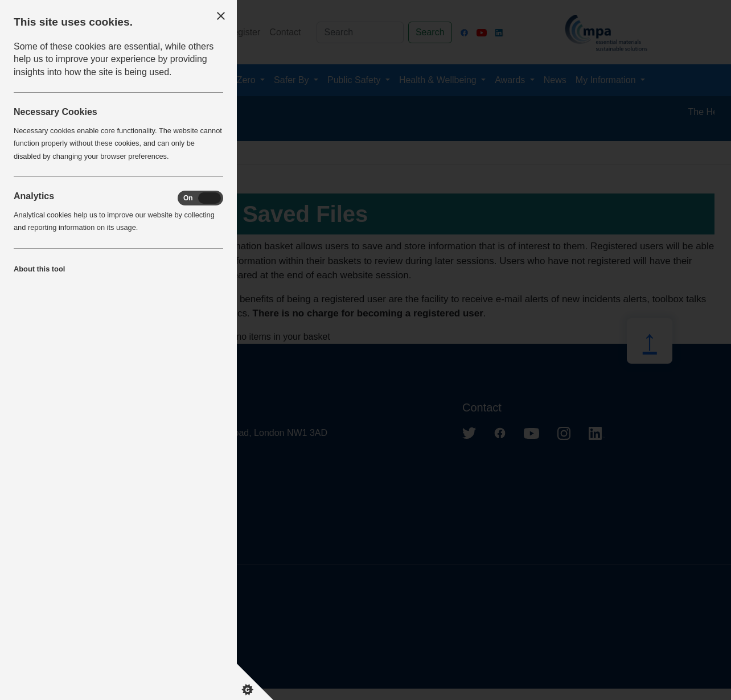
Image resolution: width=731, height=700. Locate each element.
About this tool (39, 269)
